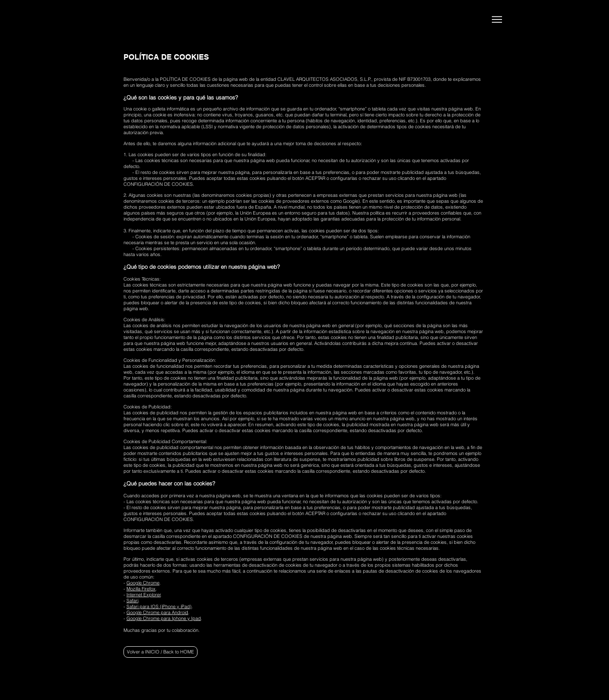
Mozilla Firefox (141, 589)
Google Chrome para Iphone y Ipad (164, 618)
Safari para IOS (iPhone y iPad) (159, 606)
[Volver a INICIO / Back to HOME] (160, 652)
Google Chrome (143, 583)
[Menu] (497, 19)
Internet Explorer (144, 595)
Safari (132, 601)
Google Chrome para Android (157, 612)
